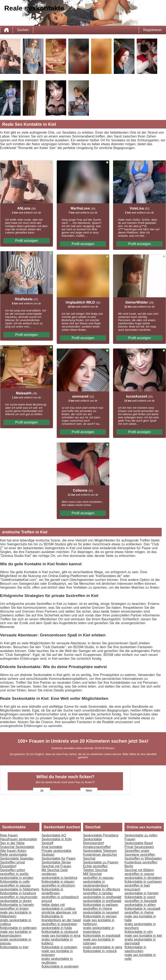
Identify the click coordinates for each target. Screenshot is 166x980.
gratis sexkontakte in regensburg (99, 930)
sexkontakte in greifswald (102, 897)
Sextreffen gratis (137, 851)
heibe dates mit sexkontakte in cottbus (58, 907)
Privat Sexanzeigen (139, 847)
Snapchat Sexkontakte (17, 847)
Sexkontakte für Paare (58, 858)
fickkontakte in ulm (139, 932)
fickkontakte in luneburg (18, 893)
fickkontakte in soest (140, 897)
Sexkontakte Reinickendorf (94, 841)
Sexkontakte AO (54, 835)
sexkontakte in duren (16, 901)
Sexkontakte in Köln (57, 839)
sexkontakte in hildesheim (20, 889)
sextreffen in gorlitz (14, 874)
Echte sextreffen (95, 866)
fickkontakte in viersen (100, 916)
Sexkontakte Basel (139, 843)
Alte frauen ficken (13, 851)
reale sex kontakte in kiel (143, 936)
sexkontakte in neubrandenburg (96, 883)
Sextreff (47, 843)
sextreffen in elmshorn (58, 885)
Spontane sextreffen (140, 855)
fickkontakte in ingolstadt (102, 936)
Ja (42, 790)
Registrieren (153, 30)
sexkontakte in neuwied (101, 912)
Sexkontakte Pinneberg (101, 835)
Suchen (23, 30)
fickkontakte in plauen (58, 882)
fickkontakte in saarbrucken (135, 949)
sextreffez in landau (98, 893)
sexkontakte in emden (17, 878)
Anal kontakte (52, 847)
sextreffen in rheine (98, 909)
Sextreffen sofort (13, 870)
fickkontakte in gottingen (18, 928)
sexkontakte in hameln (141, 893)
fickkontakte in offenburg (102, 889)
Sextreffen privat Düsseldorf (12, 864)
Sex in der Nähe (12, 843)
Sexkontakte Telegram (100, 851)
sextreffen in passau (15, 885)
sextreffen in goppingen (59, 924)
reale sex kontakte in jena (61, 936)
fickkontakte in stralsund (60, 932)
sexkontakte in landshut (59, 878)
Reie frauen (9, 835)
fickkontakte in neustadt (142, 909)
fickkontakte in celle (15, 882)
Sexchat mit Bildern (139, 870)
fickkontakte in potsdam (59, 947)
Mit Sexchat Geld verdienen (55, 872)
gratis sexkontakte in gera (103, 947)
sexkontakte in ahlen (140, 905)
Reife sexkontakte (14, 855)
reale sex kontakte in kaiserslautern (16, 934)
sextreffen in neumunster (19, 897)
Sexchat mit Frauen (56, 866)
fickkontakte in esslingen (60, 966)
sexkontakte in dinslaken (143, 878)
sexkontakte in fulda (57, 928)
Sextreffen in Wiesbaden (143, 858)
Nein (89, 790)
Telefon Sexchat (95, 870)
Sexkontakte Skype (56, 862)
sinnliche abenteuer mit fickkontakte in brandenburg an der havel (61, 916)
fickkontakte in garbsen (101, 905)
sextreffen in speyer (139, 874)
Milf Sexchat (92, 874)
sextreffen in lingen (14, 909)
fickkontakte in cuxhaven (143, 882)
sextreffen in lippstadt (141, 901)
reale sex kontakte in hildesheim (16, 914)
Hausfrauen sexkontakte (19, 839)
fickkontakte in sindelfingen (52, 891)
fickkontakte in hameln (17, 905)
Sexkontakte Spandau (17, 858)
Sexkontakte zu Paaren (101, 862)
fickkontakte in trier (14, 947)
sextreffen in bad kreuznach (137, 887)
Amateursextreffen (97, 847)
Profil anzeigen (27, 241)
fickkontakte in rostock (100, 951)
